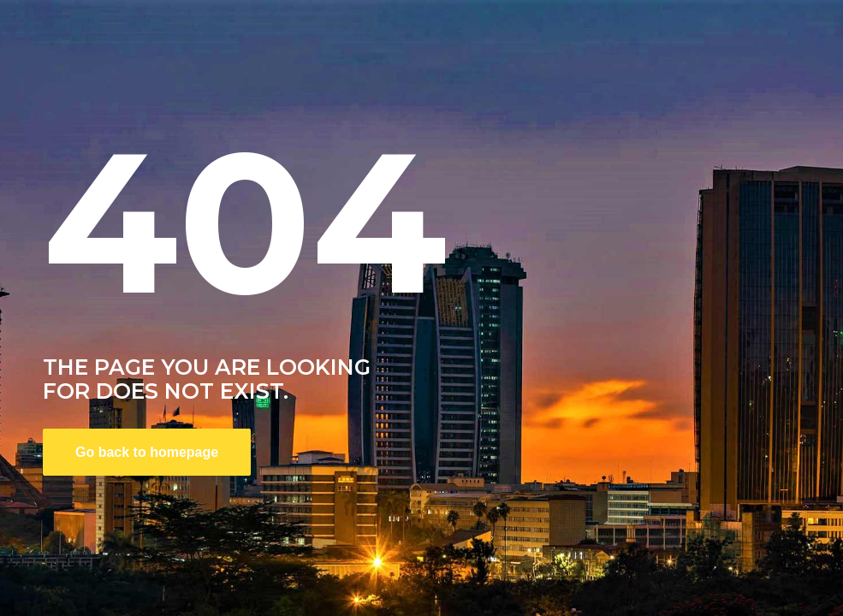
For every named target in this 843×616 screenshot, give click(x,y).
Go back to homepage (147, 452)
